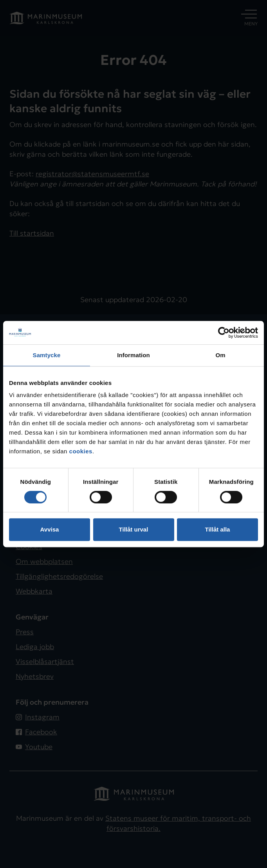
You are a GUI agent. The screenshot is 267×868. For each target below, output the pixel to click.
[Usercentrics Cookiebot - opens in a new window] (224, 333)
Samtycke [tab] (47, 355)
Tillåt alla (218, 529)
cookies (81, 451)
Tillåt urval (134, 529)
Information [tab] (133, 355)
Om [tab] (220, 355)
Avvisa (50, 529)
